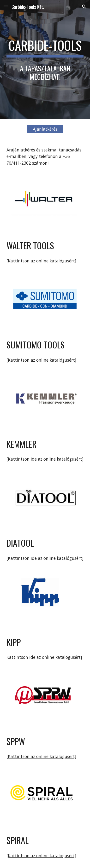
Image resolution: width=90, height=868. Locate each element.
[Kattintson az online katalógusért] (41, 261)
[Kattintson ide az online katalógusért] (45, 459)
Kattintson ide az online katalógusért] (44, 657)
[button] (6, 7)
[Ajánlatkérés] (45, 129)
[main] (45, 48)
